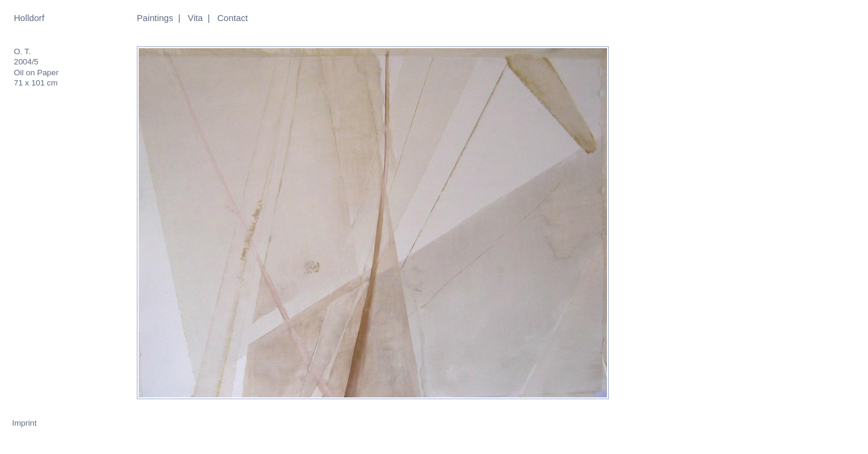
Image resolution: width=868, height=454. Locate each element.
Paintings (155, 18)
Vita (195, 18)
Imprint (24, 423)
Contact (233, 18)
